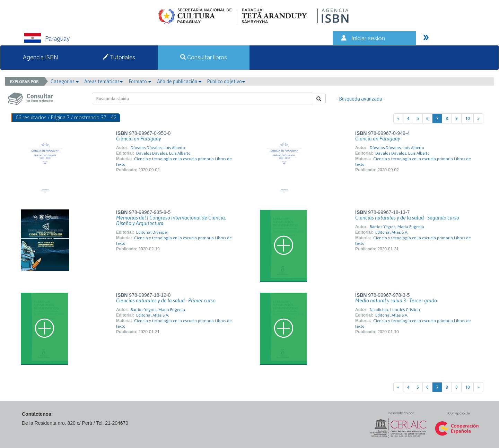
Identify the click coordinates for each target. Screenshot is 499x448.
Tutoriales (119, 57)
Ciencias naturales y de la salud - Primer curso (166, 301)
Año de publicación (179, 81)
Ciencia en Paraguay (139, 139)
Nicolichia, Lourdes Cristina (395, 310)
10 (467, 118)
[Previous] (398, 118)
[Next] (478, 118)
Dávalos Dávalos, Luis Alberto (158, 148)
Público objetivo (226, 81)
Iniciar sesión (368, 38)
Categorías (65, 81)
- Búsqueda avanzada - (361, 99)
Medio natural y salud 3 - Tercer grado (396, 301)
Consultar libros (204, 57)
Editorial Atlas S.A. (392, 232)
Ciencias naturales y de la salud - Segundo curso (407, 218)
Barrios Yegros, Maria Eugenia (397, 227)
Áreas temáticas (104, 81)
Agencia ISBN (40, 57)
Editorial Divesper (152, 232)
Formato (140, 81)
